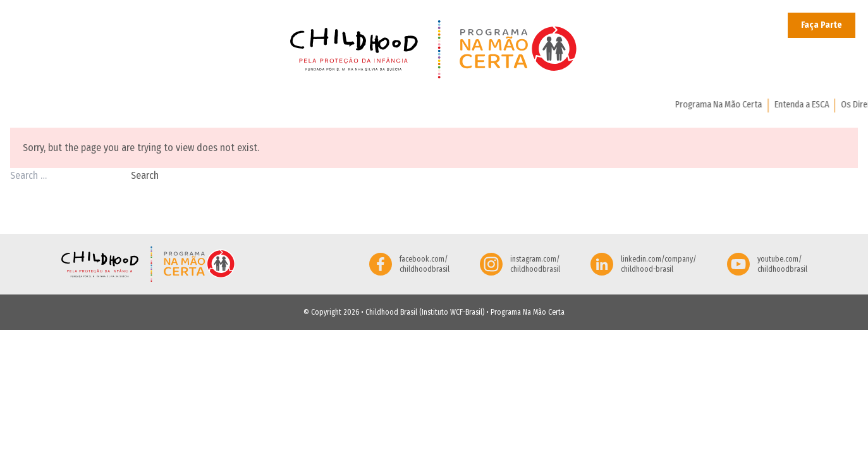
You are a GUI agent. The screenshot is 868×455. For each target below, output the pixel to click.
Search (145, 175)
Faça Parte (822, 25)
